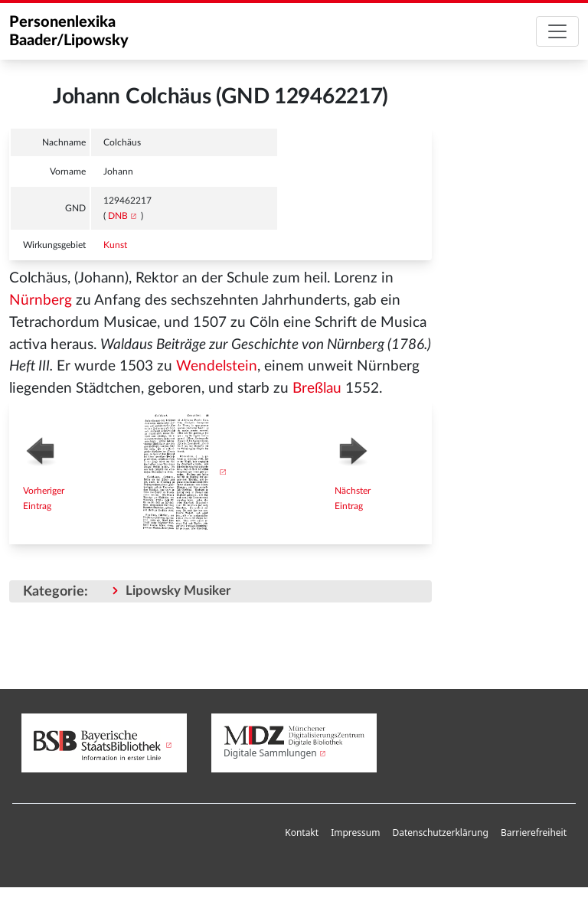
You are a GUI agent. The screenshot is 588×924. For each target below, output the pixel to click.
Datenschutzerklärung (440, 833)
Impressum (355, 833)
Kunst (115, 245)
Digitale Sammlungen (270, 753)
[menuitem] (302, 833)
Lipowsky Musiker (178, 591)
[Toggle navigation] (557, 31)
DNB (118, 216)
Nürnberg (41, 300)
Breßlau (317, 389)
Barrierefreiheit (534, 833)
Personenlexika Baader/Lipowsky (69, 31)
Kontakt (302, 833)
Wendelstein (217, 366)
